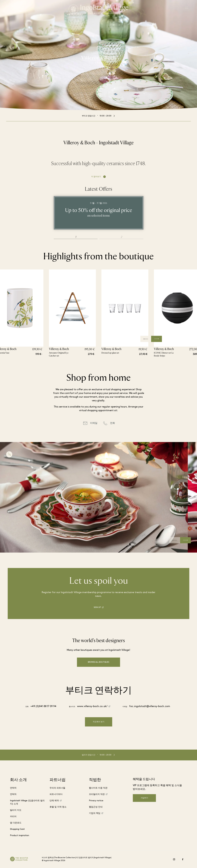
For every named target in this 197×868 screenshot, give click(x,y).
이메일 (94, 423)
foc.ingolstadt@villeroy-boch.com (150, 706)
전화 (113, 423)
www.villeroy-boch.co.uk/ (92, 706)
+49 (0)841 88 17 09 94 (43, 706)
